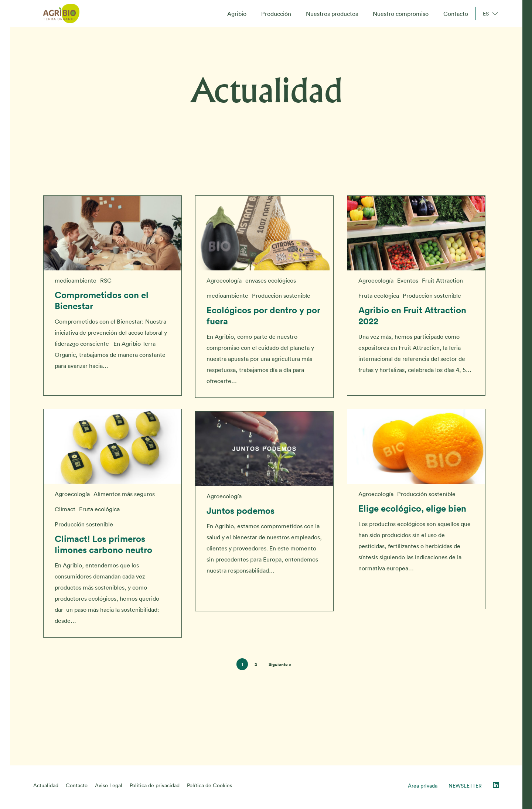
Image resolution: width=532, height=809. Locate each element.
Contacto (77, 785)
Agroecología (224, 280)
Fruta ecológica (379, 296)
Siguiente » (280, 664)
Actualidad (46, 785)
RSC (106, 280)
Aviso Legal (109, 785)
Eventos (408, 280)
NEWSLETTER (465, 786)
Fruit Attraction (442, 280)
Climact (65, 513)
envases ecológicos (271, 280)
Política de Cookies (209, 785)
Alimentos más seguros (124, 498)
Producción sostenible (281, 296)
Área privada (423, 786)
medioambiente (76, 280)
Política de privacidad (155, 785)
